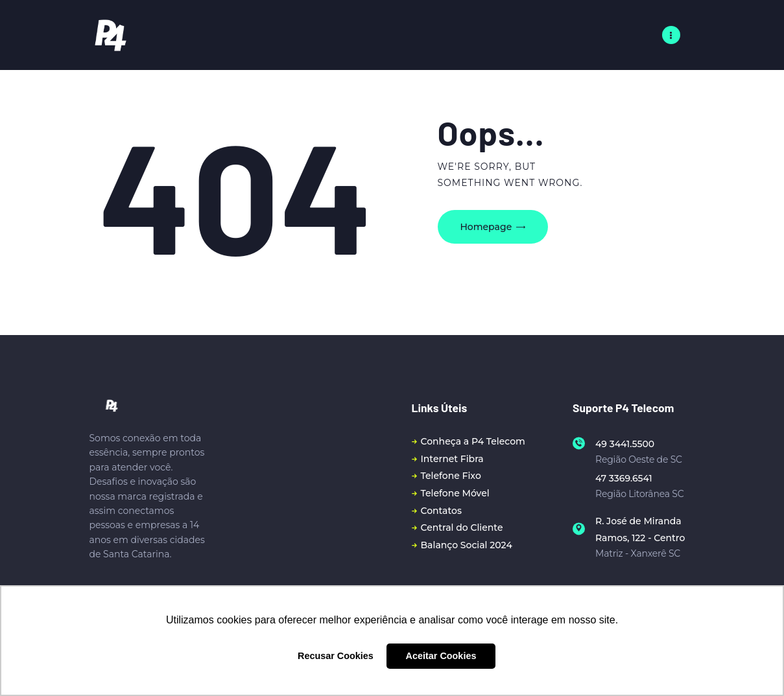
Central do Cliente (462, 528)
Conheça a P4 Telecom (473, 441)
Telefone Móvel (455, 493)
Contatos (441, 511)
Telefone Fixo (451, 476)
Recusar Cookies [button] (336, 656)
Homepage (486, 227)
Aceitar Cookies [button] (441, 656)
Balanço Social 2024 (467, 545)
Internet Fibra (452, 459)
